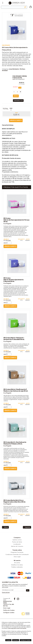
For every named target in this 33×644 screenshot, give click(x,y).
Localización (17, 544)
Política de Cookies (9, 610)
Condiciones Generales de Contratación (17, 554)
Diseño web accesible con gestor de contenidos (25, 614)
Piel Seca (22, 69)
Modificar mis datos (17, 565)
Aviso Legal (17, 557)
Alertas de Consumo (17, 546)
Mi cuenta (17, 560)
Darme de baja (6, 592)
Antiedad (5, 71)
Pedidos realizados (17, 567)
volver (5, 527)
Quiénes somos (17, 540)
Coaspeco (17, 537)
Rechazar (16, 640)
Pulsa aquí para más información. (17, 628)
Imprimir (27, 527)
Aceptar (8, 640)
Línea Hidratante (14, 69)
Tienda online (17, 550)
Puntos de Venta (17, 542)
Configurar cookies (9, 613)
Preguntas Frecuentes (17, 552)
